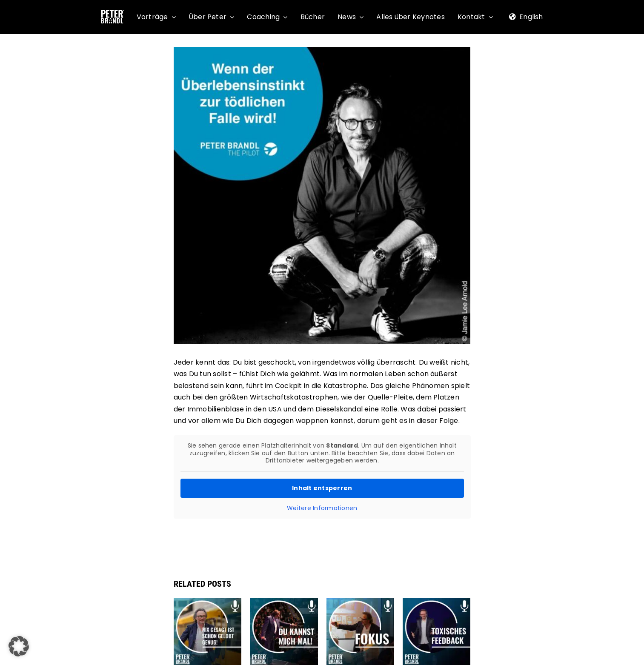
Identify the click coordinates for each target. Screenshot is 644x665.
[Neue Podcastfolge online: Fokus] (361, 604)
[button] (19, 646)
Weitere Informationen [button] (322, 508)
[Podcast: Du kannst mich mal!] (284, 604)
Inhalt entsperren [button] (322, 488)
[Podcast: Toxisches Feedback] (437, 604)
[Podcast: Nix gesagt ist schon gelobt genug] (208, 604)
